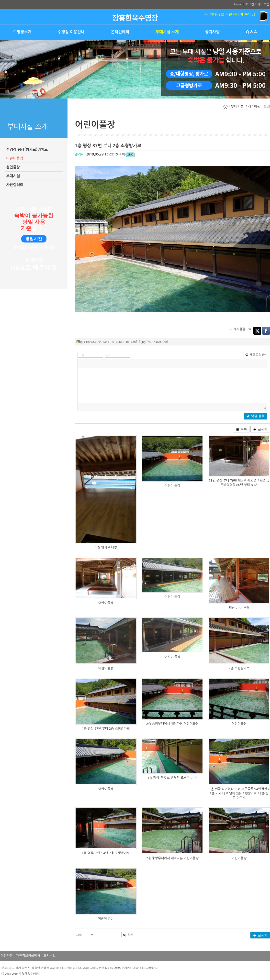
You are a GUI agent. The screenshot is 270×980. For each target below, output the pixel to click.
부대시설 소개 (167, 32)
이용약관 (7, 956)
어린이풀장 (15, 158)
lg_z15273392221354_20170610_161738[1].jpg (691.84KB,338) (124, 342)
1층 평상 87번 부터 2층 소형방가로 (106, 729)
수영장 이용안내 (71, 32)
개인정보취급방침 (28, 956)
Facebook (266, 331)
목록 (241, 429)
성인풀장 (13, 167)
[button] (82, 363)
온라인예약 (120, 32)
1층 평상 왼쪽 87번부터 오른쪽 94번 (172, 778)
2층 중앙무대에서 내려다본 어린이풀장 (172, 724)
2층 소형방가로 (239, 668)
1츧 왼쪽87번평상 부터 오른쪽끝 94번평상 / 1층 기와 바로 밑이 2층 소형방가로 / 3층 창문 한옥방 (239, 793)
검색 (128, 935)
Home (237, 4)
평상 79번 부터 (239, 608)
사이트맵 (263, 4)
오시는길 (50, 956)
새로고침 (255, 354)
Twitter (257, 331)
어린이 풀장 (173, 486)
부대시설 (13, 176)
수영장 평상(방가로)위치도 (27, 149)
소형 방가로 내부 (106, 547)
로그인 (249, 4)
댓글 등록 (255, 416)
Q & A (251, 32)
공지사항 (212, 32)
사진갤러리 (15, 185)
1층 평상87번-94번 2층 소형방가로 (106, 853)
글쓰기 (260, 429)
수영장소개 (22, 32)
